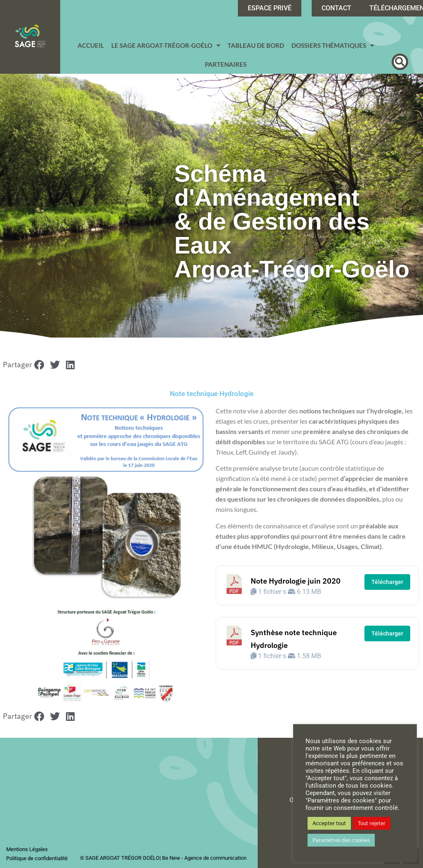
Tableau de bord (256, 45)
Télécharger (387, 582)
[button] (400, 62)
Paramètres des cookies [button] (341, 840)
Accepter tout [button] (329, 823)
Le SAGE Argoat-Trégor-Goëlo (166, 46)
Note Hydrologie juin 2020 (296, 581)
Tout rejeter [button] (372, 823)
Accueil (91, 45)
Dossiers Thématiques (333, 46)
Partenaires (226, 64)
